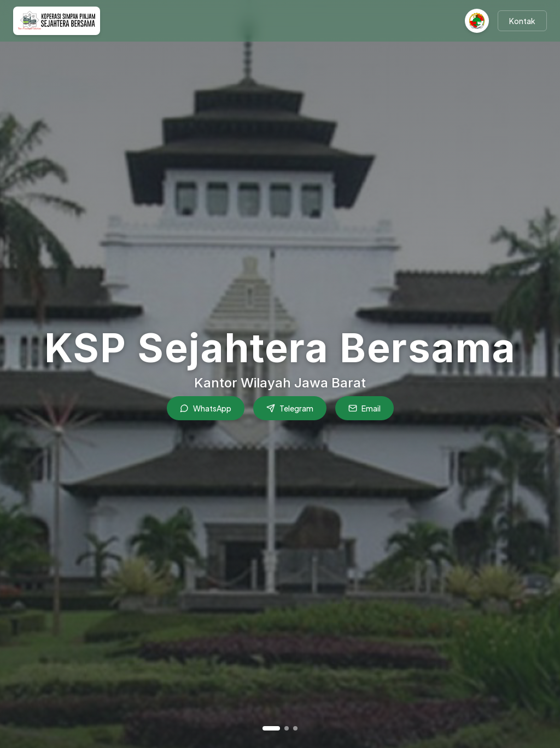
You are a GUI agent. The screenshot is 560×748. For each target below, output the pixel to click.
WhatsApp (206, 408)
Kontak (522, 21)
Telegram (290, 408)
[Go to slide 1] (271, 728)
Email (364, 408)
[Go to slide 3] (295, 728)
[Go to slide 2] (287, 728)
